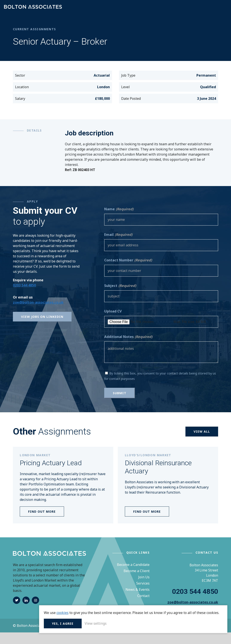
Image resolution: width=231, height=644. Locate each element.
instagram (35, 612)
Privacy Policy (98, 637)
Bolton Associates (41, 13)
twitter (17, 612)
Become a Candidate (133, 576)
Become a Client (137, 582)
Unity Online (208, 637)
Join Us (144, 589)
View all (202, 443)
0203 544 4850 (24, 297)
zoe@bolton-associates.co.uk (38, 314)
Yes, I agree (158, 623)
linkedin (26, 612)
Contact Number (128, 271)
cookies (158, 602)
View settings (191, 623)
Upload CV (113, 323)
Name (119, 220)
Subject (120, 297)
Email (118, 246)
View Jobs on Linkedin (42, 328)
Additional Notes (128, 348)
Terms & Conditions (127, 637)
